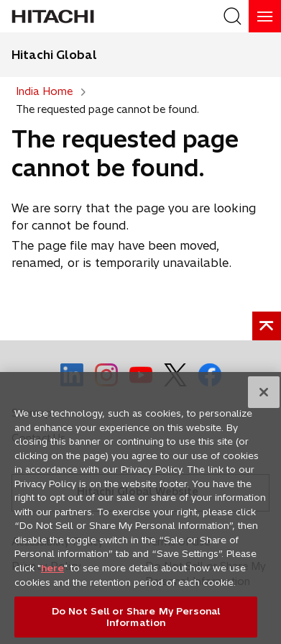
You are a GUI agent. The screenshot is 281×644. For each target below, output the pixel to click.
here (52, 572)
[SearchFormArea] (232, 16)
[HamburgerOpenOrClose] (265, 16)
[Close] (264, 396)
